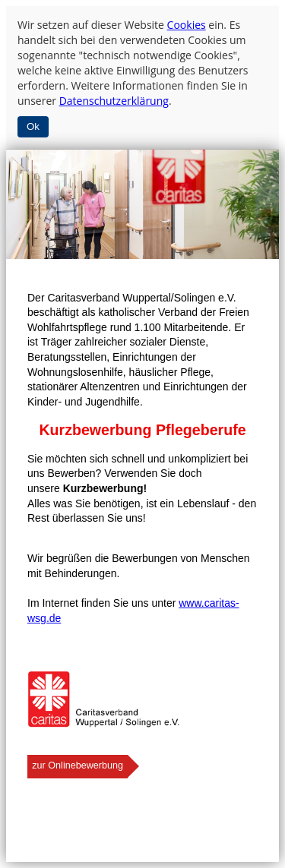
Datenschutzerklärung (114, 101)
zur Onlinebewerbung (78, 765)
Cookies (187, 25)
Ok (33, 126)
